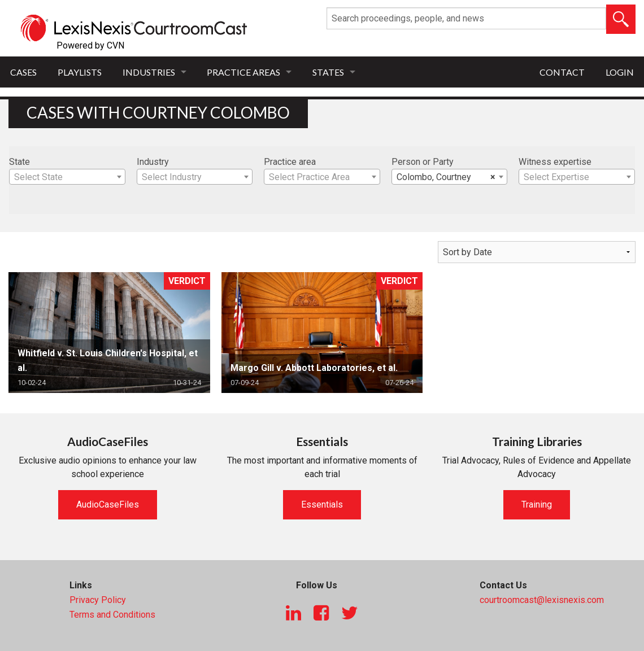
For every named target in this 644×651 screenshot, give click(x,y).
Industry (153, 162)
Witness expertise (555, 162)
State (19, 162)
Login (620, 72)
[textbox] (67, 177)
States (328, 72)
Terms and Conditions (112, 615)
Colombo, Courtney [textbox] (446, 177)
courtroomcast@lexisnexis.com (542, 600)
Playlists (80, 72)
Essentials (322, 504)
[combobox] (67, 177)
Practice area (290, 162)
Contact (562, 72)
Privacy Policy (98, 600)
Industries (149, 72)
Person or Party (423, 162)
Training (537, 504)
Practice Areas (243, 72)
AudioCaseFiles (108, 504)
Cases (23, 72)
